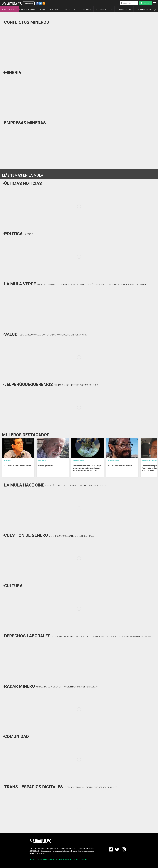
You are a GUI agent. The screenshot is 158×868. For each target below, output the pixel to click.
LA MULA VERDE (55, 9)
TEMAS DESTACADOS (10, 9)
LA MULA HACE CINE (124, 9)
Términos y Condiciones (46, 859)
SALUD (68, 9)
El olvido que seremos (46, 466)
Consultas (84, 859)
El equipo (32, 859)
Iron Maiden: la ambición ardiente (120, 466)
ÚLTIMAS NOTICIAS (28, 9)
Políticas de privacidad (64, 859)
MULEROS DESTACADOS (104, 9)
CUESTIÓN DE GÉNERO (143, 9)
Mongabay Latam (78, 460)
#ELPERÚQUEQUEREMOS (83, 9)
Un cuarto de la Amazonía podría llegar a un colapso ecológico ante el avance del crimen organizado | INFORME (87, 468)
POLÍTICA (42, 9)
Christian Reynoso (113, 460)
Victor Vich (7, 460)
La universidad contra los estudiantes (17, 466)
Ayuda (76, 859)
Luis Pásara (42, 460)
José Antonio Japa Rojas (150, 460)
